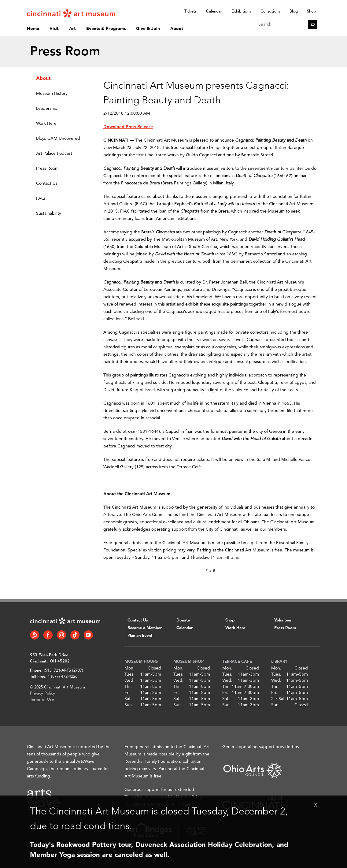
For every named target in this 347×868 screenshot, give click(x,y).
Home (33, 29)
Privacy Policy (42, 694)
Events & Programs (106, 29)
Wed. (129, 681)
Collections (270, 11)
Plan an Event (140, 636)
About (177, 29)
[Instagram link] (61, 635)
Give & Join (148, 29)
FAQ (41, 198)
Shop (312, 11)
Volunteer (283, 620)
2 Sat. (279, 699)
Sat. (128, 699)
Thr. (128, 687)
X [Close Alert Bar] (316, 805)
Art (72, 29)
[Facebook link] (48, 635)
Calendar (214, 11)
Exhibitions (241, 11)
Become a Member (145, 628)
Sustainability (49, 213)
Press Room (47, 169)
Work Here (46, 124)
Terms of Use (42, 700)
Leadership (47, 109)
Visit (54, 29)
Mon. (129, 668)
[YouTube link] (88, 635)
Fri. (127, 693)
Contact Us (47, 184)
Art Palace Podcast (54, 154)
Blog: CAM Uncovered (58, 139)
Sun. (129, 705)
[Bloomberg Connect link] (35, 635)
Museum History (52, 94)
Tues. (129, 674)
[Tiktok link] (75, 635)
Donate (183, 620)
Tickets (191, 11)
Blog (294, 11)
